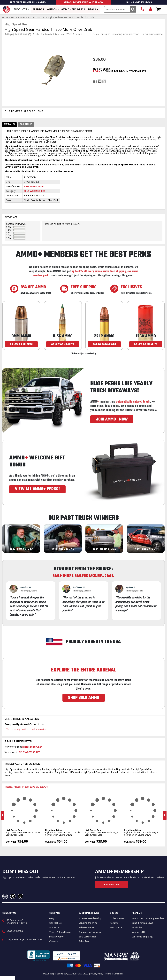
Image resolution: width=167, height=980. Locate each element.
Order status (117, 918)
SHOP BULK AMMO (84, 698)
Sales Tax (84, 941)
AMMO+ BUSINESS (72, 9)
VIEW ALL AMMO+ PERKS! (37, 489)
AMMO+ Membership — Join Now (83, 2)
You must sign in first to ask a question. (27, 729)
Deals (92, 9)
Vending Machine (88, 923)
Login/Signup (150, 9)
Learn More (112, 884)
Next (165, 815)
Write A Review (74, 34)
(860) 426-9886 (142, 9)
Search (133, 9)
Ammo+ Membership (90, 918)
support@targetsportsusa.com (25, 939)
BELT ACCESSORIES (37, 17)
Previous (2, 815)
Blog (52, 918)
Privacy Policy (56, 937)
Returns (114, 923)
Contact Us (55, 923)
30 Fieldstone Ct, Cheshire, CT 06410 (17, 921)
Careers (53, 941)
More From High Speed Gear (26, 787)
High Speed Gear (34, 186)
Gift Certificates (87, 937)
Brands (37, 9)
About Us (54, 927)
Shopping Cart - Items (158, 9)
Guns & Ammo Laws (142, 923)
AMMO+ (52, 9)
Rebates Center (87, 927)
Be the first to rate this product (49, 34)
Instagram (5, 896)
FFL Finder (137, 927)
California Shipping (142, 937)
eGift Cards (116, 927)
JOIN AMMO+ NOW (112, 419)
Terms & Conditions (60, 932)
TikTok (21, 896)
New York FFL (138, 932)
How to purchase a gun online (148, 918)
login (97, 71)
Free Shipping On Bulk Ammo (28, 2)
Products (20, 9)
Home (5, 17)
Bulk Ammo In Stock (139, 2)
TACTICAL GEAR (18, 17)
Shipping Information (90, 932)
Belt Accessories (34, 191)
